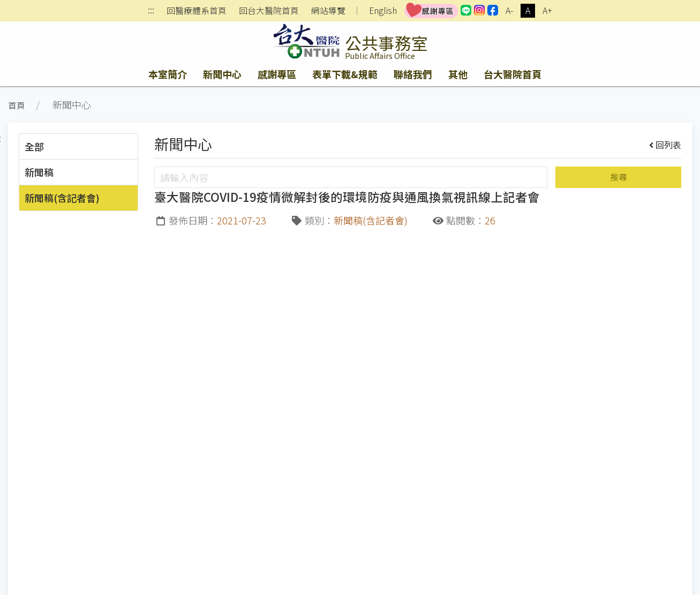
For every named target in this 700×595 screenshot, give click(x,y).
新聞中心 (222, 74)
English (383, 10)
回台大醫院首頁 (269, 11)
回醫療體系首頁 (197, 11)
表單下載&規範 (345, 74)
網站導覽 (328, 11)
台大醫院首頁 (513, 74)
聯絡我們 (413, 74)
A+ (547, 10)
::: (151, 11)
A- (509, 10)
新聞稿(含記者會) (62, 198)
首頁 (17, 105)
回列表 (665, 145)
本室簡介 (168, 74)
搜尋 (619, 177)
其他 (458, 74)
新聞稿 (39, 172)
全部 (34, 146)
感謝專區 (277, 74)
